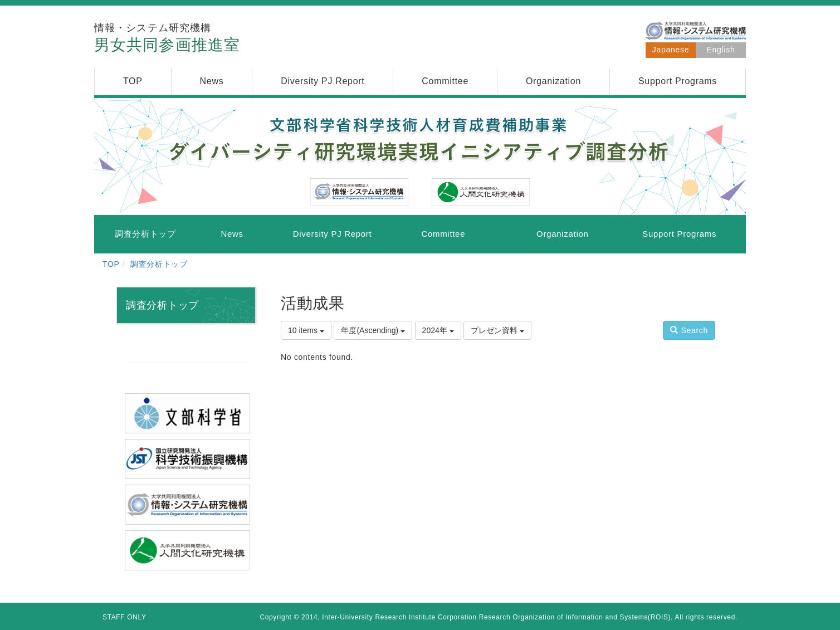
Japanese (671, 50)
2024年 (438, 330)
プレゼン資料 (497, 330)
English (721, 50)
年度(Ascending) (373, 330)
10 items (306, 330)
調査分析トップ (159, 264)
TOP (111, 264)
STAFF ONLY (124, 617)
